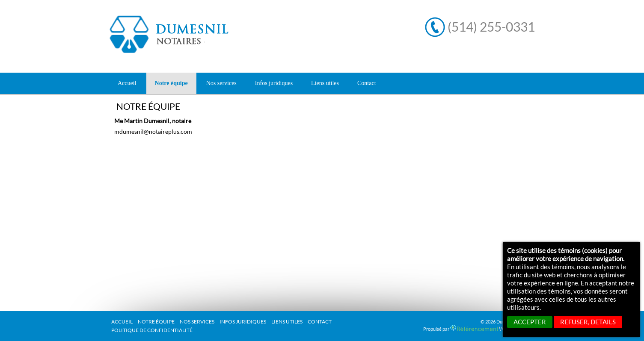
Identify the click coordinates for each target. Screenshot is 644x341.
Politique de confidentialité (152, 330)
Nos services (197, 322)
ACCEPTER (530, 322)
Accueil (127, 83)
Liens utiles (287, 322)
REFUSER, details (588, 322)
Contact (320, 322)
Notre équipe (156, 322)
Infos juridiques (243, 322)
